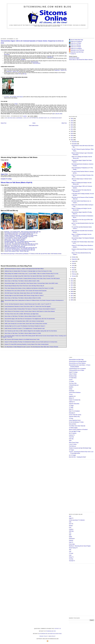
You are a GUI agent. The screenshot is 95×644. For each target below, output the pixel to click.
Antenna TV (72, 435)
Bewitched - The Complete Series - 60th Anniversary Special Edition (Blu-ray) (22, 232)
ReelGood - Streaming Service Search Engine (80, 546)
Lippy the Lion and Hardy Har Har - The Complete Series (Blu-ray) (20, 245)
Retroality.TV (72, 413)
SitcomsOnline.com (50, 631)
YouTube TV (72, 561)
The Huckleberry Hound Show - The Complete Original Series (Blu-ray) (21, 233)
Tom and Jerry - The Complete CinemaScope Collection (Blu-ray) (20, 250)
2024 (72, 123)
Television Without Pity (74, 417)
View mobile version (34, 125)
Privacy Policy (44, 636)
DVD (19, 74)
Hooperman (19, 118)
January (74, 276)
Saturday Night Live (44, 118)
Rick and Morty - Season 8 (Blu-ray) (13, 240)
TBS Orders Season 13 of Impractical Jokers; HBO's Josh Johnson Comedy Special (24, 321)
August (74, 261)
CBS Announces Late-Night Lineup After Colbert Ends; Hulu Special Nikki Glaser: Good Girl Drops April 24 (29, 276)
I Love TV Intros (73, 444)
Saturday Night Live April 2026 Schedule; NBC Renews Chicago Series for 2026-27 (24, 295)
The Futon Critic (73, 383)
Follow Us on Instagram (76, 48)
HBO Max (71, 531)
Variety (71, 389)
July (73, 263)
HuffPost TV (72, 402)
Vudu (70, 555)
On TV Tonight (72, 455)
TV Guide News (73, 378)
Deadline (23, 59)
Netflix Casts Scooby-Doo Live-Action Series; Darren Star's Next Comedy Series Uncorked (26, 324)
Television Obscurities (74, 404)
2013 (72, 283)
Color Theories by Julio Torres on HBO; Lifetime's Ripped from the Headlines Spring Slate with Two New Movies (31, 331)
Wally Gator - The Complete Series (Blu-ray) (15, 246)
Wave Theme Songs (74, 442)
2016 (72, 140)
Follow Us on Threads (76, 47)
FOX (70, 527)
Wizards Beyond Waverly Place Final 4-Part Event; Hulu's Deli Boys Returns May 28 (24, 286)
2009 (72, 291)
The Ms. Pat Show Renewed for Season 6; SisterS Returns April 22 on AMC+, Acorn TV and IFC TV (28, 304)
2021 (72, 129)
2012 (72, 285)
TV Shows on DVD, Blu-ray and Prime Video (40, 254)
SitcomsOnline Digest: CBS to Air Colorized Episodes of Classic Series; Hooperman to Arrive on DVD (32, 42)
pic (54, 114)
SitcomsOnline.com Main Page (76, 359)
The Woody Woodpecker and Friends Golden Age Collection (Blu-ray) (21, 248)
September (75, 259)
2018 (72, 135)
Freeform (71, 529)
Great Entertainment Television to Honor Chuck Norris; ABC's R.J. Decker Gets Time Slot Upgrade (28, 306)
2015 (72, 279)
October (74, 257)
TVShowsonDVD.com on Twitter (77, 370)
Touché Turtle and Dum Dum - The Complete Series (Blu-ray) (19, 234)
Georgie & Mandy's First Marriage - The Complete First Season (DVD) (21, 235)
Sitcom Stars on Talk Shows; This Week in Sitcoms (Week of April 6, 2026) (22, 281)
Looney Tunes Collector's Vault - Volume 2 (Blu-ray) (16, 251)
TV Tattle (71, 407)
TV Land (71, 553)
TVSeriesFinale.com (74, 385)
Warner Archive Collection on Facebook (78, 429)
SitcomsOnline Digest (56, 118)
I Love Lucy (26, 118)
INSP (70, 441)
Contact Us (72, 54)
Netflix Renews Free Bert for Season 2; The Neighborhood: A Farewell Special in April (25, 328)
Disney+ (71, 526)
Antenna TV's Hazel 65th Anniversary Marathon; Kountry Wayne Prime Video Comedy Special (26, 344)
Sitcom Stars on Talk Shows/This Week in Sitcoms (81, 60)
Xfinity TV (71, 557)
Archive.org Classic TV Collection (77, 520)
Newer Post (4, 123)
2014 (72, 281)
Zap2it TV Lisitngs (73, 372)
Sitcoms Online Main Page (76, 40)
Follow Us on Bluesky (76, 45)
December (75, 142)
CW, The (71, 524)
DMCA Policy (52, 636)
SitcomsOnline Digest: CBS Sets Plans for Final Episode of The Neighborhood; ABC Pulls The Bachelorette (30, 319)
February (74, 274)
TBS (70, 550)
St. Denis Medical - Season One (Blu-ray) (14, 238)
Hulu (70, 533)
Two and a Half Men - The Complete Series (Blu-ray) (17, 243)
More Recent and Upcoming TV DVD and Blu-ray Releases (15, 254)
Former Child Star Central (75, 415)
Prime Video (72, 544)
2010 (72, 289)
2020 (72, 131)
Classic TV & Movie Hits (75, 400)
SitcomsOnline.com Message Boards (78, 361)
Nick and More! (73, 424)
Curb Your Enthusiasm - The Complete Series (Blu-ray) (17, 237)
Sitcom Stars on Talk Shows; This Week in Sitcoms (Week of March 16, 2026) (23, 333)
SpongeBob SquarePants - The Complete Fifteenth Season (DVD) (20, 241)
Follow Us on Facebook (76, 42)
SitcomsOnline (34, 62)
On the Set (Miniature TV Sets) (76, 422)
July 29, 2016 (59, 114)
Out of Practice (34, 118)
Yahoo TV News (73, 374)
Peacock (71, 540)
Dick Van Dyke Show (10, 118)
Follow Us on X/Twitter (76, 43)
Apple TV (71, 518)
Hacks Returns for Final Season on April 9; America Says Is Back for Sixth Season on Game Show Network (30, 311)
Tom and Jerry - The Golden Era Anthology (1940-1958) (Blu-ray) (20, 244)
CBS (70, 522)
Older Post (64, 123)
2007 (72, 296)
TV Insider (71, 381)
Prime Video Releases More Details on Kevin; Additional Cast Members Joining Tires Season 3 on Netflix (29, 288)
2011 (72, 287)
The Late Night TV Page (75, 431)
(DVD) (32, 237)
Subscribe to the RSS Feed (77, 52)
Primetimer (72, 391)
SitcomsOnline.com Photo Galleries (77, 363)
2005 (72, 300)
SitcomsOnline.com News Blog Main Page (50, 634)
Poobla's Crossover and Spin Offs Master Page (80, 448)
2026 (72, 119)
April (73, 270)
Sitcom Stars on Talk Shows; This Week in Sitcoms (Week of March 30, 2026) (23, 298)
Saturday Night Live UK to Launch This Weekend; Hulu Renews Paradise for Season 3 (25, 326)
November (75, 144)
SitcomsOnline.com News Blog (47, 7)
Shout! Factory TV (73, 548)
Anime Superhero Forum (75, 420)
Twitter (16, 104)
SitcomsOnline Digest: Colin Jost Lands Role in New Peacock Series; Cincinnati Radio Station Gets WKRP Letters (31, 283)
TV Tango (71, 405)
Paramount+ (72, 539)
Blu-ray (25, 74)
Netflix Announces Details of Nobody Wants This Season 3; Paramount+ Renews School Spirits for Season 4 (30, 309)
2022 (72, 127)
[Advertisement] (47, 33)
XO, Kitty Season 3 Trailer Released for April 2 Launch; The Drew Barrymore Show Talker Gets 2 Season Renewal (31, 347)
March (74, 272)
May (73, 268)
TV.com (71, 394)
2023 (72, 125)
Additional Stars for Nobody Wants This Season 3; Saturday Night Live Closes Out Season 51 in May (28, 271)
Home (34, 123)
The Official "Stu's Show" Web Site (77, 426)
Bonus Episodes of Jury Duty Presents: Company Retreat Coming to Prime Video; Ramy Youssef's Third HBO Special (32, 278)
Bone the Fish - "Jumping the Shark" (78, 457)
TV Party (71, 418)
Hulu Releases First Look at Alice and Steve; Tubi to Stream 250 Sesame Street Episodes (26, 291)
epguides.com (72, 396)
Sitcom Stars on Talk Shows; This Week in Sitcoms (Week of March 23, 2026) (23, 316)
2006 (72, 298)
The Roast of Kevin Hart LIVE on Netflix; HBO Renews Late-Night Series (22, 314)
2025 (72, 121)
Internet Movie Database (75, 392)
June (73, 265)
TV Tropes (71, 450)
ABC (70, 516)
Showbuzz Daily (73, 376)
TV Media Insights (73, 428)
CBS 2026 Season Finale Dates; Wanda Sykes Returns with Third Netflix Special (23, 293)
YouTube (71, 559)
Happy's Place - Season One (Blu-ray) (13, 239)
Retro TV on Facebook (74, 411)
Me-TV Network (73, 433)
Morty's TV (71, 398)
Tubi (70, 552)
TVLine (71, 380)
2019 (72, 133)
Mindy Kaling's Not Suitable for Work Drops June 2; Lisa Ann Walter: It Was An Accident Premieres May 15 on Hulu (31, 274)
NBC (70, 535)
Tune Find (71, 437)
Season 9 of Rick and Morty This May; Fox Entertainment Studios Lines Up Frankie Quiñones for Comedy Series (31, 342)
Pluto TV (71, 542)
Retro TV (71, 409)
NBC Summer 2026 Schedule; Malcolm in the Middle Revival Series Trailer (22, 339)
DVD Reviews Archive (56, 254)
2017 (72, 138)
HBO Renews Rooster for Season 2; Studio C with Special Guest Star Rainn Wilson (24, 269)
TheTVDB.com (72, 446)
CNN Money (50, 57)
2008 (72, 294)
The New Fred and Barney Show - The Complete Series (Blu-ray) (20, 249)
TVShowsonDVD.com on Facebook (77, 369)
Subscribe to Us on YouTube (77, 50)
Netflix (70, 537)
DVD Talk (71, 439)
